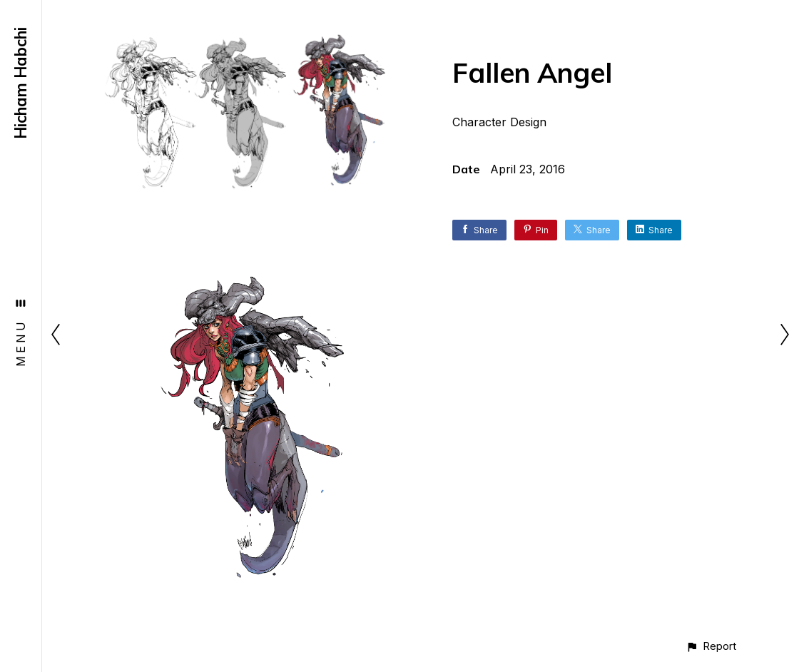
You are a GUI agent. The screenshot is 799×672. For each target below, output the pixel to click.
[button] (711, 646)
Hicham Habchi (21, 83)
